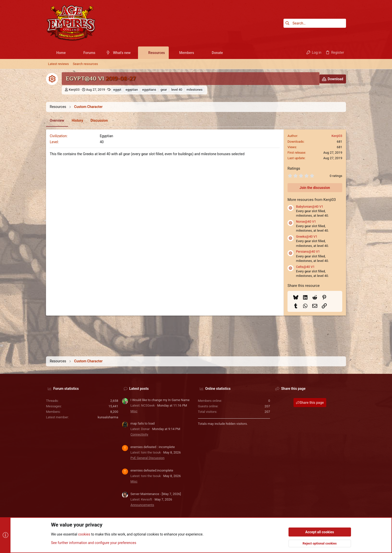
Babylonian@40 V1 (310, 207)
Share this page (310, 403)
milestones (194, 90)
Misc (134, 411)
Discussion (99, 120)
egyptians (149, 90)
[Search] (315, 23)
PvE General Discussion (147, 458)
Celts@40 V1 (305, 267)
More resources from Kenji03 (312, 200)
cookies (84, 535)
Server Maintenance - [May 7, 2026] (156, 494)
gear (164, 90)
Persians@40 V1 (308, 252)
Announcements (142, 505)
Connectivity (139, 434)
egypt (117, 90)
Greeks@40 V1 (307, 237)
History (77, 120)
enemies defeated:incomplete (152, 470)
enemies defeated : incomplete (153, 447)
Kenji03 (74, 90)
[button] (70, 53)
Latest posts (139, 389)
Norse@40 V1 (306, 222)
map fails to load (143, 423)
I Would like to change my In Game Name (160, 400)
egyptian (132, 90)
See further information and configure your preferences (94, 543)
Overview (57, 120)
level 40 (177, 90)
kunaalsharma (108, 417)
